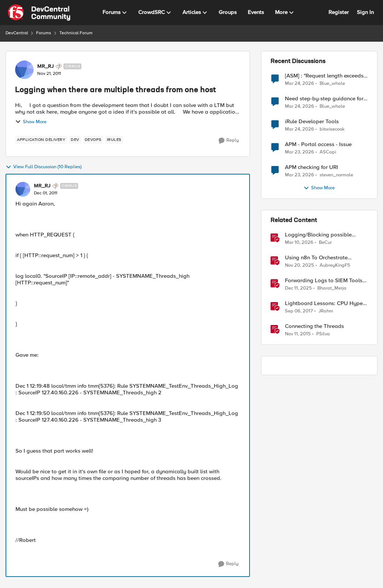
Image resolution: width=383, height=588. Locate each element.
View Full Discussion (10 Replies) (43, 167)
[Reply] (229, 141)
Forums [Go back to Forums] (44, 33)
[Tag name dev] (75, 140)
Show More (31, 122)
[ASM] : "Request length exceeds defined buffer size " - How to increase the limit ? (324, 76)
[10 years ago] (298, 334)
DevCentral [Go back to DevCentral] (17, 33)
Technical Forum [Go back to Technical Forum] (76, 33)
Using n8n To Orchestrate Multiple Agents (316, 258)
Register (339, 12)
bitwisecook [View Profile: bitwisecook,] (332, 129)
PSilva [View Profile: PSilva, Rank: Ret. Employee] (323, 334)
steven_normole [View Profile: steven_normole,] (336, 175)
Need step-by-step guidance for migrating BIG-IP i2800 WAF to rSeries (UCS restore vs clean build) (324, 99)
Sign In (365, 12)
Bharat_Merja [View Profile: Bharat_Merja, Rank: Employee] (332, 288)
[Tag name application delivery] (41, 140)
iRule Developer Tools (312, 122)
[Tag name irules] (114, 140)
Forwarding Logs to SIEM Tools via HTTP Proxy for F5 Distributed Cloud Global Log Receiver (324, 281)
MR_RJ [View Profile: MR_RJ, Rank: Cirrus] (46, 66)
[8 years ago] (299, 311)
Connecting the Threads (314, 326)
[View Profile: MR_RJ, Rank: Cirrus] (24, 70)
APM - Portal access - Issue (318, 144)
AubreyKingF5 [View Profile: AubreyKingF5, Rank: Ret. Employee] (335, 265)
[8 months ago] (300, 266)
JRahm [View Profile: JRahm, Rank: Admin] (326, 311)
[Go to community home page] (39, 13)
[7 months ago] (298, 288)
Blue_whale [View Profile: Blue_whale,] (332, 83)
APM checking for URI (311, 167)
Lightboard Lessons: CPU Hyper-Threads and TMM (326, 303)
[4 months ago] (300, 83)
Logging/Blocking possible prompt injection (318, 235)
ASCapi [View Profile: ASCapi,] (328, 152)
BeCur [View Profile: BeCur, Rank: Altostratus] (325, 243)
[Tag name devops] (93, 140)
